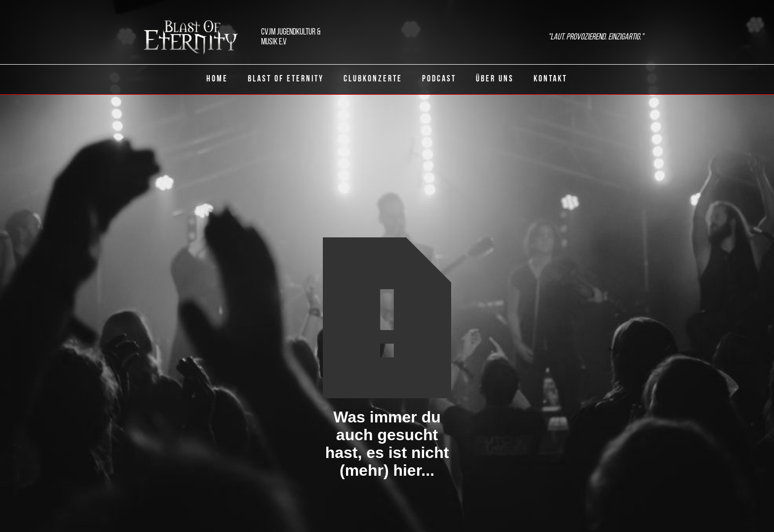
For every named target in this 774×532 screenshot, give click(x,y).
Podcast (439, 79)
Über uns (495, 79)
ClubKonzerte (373, 79)
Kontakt (550, 79)
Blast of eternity (286, 79)
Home (217, 79)
